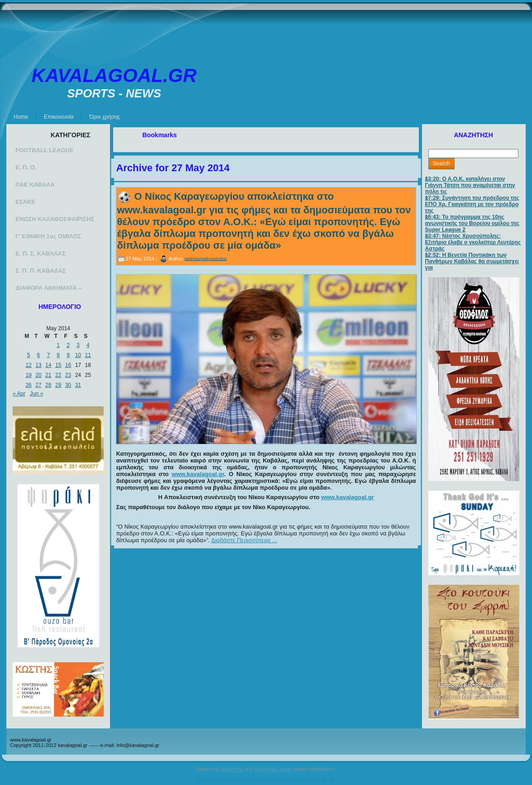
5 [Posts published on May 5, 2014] (29, 355)
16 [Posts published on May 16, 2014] (68, 365)
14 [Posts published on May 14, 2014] (48, 365)
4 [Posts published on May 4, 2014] (88, 345)
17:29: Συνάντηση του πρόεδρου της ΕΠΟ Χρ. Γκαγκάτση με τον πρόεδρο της (472, 204)
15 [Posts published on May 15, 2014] (58, 365)
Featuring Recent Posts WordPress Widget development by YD (266, 779)
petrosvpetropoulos (206, 258)
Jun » (36, 394)
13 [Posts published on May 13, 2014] (38, 365)
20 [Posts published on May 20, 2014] (38, 375)
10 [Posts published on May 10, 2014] (78, 355)
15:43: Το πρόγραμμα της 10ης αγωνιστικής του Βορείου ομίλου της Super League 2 (472, 223)
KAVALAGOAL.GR (114, 75)
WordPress (232, 769)
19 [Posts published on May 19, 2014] (28, 375)
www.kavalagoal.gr (198, 474)
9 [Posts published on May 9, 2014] (68, 355)
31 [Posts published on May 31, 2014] (78, 385)
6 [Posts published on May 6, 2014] (39, 355)
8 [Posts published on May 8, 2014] (58, 355)
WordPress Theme (272, 769)
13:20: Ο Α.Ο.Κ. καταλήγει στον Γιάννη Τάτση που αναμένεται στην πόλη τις (470, 185)
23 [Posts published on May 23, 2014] (68, 375)
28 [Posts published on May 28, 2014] (48, 385)
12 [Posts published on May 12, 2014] (28, 365)
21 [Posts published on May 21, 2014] (48, 375)
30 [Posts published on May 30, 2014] (68, 385)
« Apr (19, 394)
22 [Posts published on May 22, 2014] (58, 375)
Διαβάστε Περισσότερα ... (244, 540)
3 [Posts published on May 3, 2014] (78, 345)
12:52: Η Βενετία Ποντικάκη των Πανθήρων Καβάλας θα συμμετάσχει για (472, 261)
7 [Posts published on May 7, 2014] (48, 355)
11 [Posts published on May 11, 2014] (88, 355)
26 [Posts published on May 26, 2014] (28, 385)
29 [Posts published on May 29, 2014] (58, 385)
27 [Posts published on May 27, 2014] (38, 385)
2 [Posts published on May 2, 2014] (68, 345)
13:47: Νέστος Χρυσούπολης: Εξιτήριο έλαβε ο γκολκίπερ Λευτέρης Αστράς (473, 242)
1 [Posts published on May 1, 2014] (58, 345)
